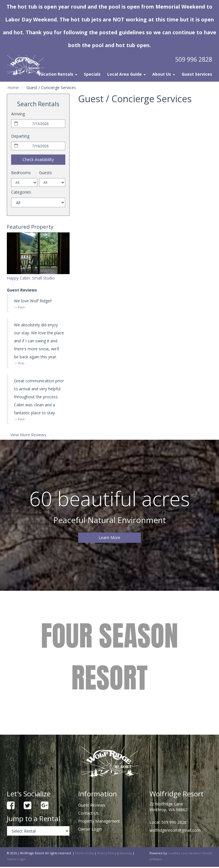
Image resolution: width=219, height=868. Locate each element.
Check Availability (38, 159)
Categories (21, 192)
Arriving (18, 114)
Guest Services (197, 74)
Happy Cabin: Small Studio (31, 278)
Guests (45, 173)
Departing (20, 136)
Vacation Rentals (58, 74)
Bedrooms (21, 173)
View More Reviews (28, 435)
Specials (92, 74)
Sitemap (126, 853)
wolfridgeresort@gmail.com (175, 830)
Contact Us (88, 813)
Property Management (99, 821)
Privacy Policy (107, 853)
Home (13, 88)
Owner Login (90, 829)
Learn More (109, 538)
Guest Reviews (92, 805)
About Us (164, 74)
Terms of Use (84, 853)
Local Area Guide (126, 74)
